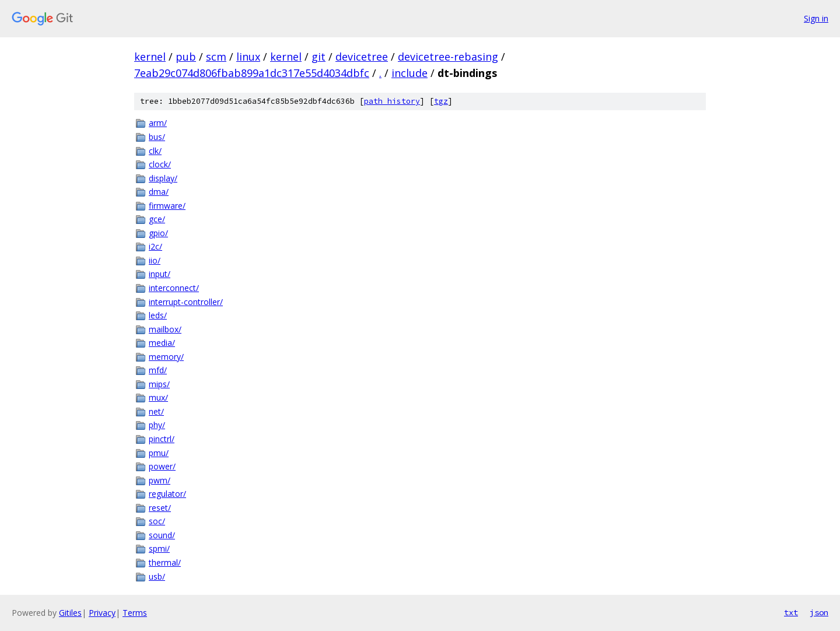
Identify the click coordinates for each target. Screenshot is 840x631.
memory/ (166, 357)
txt (791, 612)
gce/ (157, 219)
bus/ (157, 137)
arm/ (158, 123)
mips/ (159, 384)
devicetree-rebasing (448, 57)
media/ (162, 343)
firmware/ (167, 206)
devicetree (362, 57)
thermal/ (165, 562)
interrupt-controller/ (186, 302)
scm (216, 57)
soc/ (157, 521)
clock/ (160, 164)
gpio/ (158, 233)
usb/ (157, 576)
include (409, 73)
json (819, 612)
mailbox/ (165, 329)
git (318, 57)
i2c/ (155, 246)
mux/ (158, 397)
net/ (156, 411)
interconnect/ (174, 288)
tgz (441, 101)
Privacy (102, 613)
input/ (160, 274)
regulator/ (167, 494)
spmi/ (159, 548)
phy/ (157, 425)
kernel (150, 57)
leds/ (158, 315)
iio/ (155, 260)
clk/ (155, 151)
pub (186, 57)
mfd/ (158, 370)
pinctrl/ (162, 439)
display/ (163, 178)
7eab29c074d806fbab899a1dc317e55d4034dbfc (252, 73)
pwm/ (160, 480)
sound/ (162, 535)
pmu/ (159, 453)
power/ (162, 466)
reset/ (160, 508)
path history (392, 101)
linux (248, 57)
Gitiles (70, 613)
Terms (135, 613)
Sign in (816, 18)
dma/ (159, 192)
